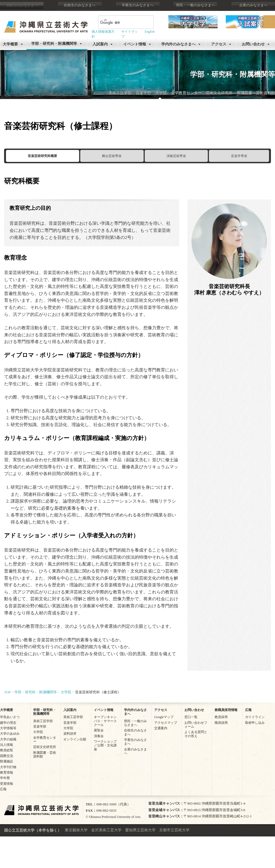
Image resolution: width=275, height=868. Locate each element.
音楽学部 (143, 93)
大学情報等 (8, 728)
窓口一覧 (191, 717)
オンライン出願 (75, 739)
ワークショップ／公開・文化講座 (105, 745)
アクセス (219, 44)
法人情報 (7, 745)
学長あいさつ (10, 717)
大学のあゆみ (10, 734)
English (150, 32)
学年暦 (5, 778)
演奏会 (99, 736)
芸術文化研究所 (219, 93)
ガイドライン (255, 717)
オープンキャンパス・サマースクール (105, 721)
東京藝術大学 (76, 830)
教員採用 (221, 717)
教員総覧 (7, 750)
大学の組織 (8, 739)
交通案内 (161, 728)
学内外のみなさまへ (178, 44)
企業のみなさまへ (253, 5)
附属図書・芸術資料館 (256, 93)
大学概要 (10, 44)
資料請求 (70, 734)
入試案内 (100, 44)
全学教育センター (186, 93)
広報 (3, 789)
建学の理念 (8, 723)
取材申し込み (255, 723)
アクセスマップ (166, 723)
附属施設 (7, 761)
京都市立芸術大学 (174, 830)
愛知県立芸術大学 (140, 830)
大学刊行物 (8, 767)
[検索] (119, 23)
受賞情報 (7, 784)
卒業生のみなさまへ (137, 5)
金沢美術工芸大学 (106, 830)
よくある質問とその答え (196, 734)
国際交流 (7, 756)
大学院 (161, 93)
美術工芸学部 (120, 93)
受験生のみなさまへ (22, 5)
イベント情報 (135, 44)
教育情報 (7, 772)
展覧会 (99, 730)
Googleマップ (164, 717)
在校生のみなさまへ (80, 5)
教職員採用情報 (226, 710)
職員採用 (221, 723)
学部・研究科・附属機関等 (54, 44)
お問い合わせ (253, 44)
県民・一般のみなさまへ (195, 5)
